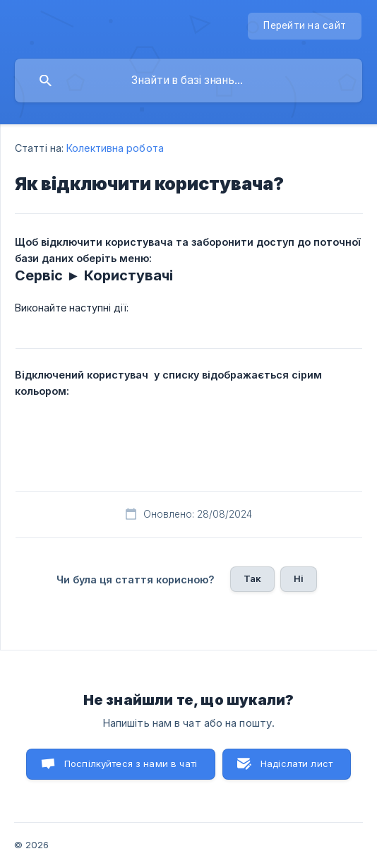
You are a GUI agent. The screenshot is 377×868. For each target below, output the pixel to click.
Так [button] (252, 578)
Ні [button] (299, 578)
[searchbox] (188, 81)
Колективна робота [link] (115, 148)
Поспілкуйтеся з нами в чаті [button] (131, 763)
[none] (305, 26)
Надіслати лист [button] (297, 763)
